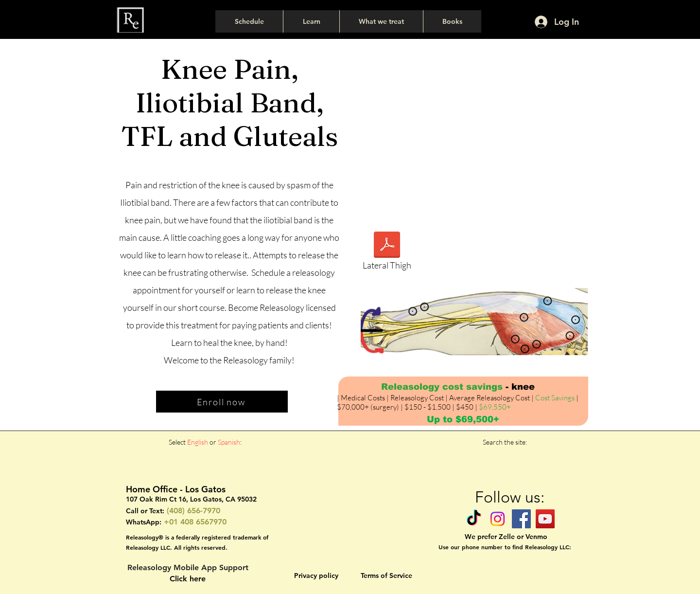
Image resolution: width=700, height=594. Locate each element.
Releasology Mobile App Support (188, 567)
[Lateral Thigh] (387, 253)
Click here (188, 579)
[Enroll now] (222, 402)
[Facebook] (521, 519)
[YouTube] (545, 519)
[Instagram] (498, 519)
